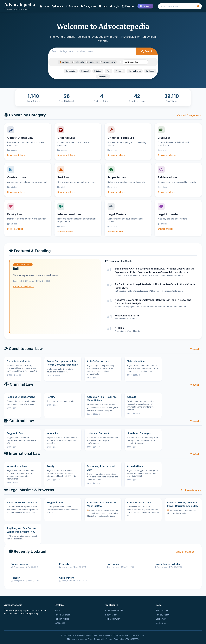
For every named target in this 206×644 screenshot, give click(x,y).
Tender (16, 578)
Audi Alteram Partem (139, 502)
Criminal (98, 71)
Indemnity (52, 433)
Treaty (51, 466)
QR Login (145, 6)
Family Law (103, 77)
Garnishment (67, 578)
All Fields (65, 62)
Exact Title (92, 62)
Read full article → (24, 286)
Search (147, 51)
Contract (85, 71)
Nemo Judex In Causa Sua (22, 502)
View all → (196, 349)
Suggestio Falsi (15, 433)
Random (72, 6)
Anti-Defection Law (98, 361)
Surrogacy (113, 564)
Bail (16, 269)
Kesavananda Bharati (127, 316)
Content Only (108, 62)
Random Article (62, 619)
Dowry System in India (167, 564)
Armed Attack (135, 466)
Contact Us (161, 623)
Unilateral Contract (98, 433)
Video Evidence (20, 564)
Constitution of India (18, 361)
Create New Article (114, 611)
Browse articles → (16, 155)
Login (114, 6)
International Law (17, 466)
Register (128, 6)
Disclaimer (161, 619)
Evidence (150, 71)
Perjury (51, 397)
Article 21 (120, 328)
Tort (108, 71)
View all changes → (186, 552)
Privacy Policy (163, 615)
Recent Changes (63, 615)
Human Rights (135, 71)
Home (44, 6)
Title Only (78, 62)
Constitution (71, 71)
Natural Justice (136, 361)
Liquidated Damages (139, 433)
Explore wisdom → (191, 490)
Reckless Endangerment (21, 397)
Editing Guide (111, 615)
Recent (58, 6)
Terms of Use (162, 611)
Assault (131, 397)
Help (103, 6)
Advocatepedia (20, 5)
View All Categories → (189, 115)
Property (119, 71)
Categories (88, 6)
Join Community (113, 619)
